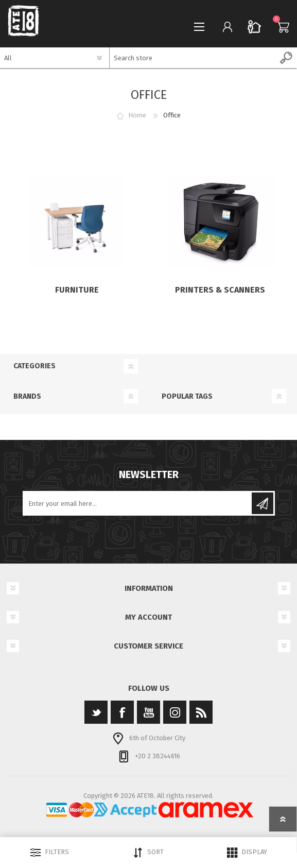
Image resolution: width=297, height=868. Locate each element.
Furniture (77, 290)
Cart (280, 27)
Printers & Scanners (220, 290)
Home (137, 115)
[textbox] (193, 58)
